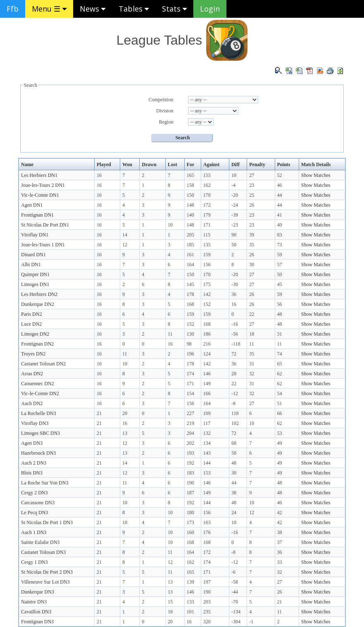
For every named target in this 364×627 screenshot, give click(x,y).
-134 (236, 612)
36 (234, 294)
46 (280, 185)
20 (125, 413)
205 (190, 235)
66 (280, 413)
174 (190, 374)
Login (210, 9)
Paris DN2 (31, 314)
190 (190, 483)
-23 (235, 225)
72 (234, 354)
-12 (235, 393)
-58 (235, 582)
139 (190, 582)
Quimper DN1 (35, 274)
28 (234, 374)
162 (207, 185)
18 (252, 334)
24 (234, 513)
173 (190, 522)
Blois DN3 (32, 473)
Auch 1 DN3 (34, 532)
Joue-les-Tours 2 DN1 (43, 185)
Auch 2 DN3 (34, 463)
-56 (235, 334)
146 (207, 374)
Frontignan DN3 (37, 622)
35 (252, 245)
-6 (233, 572)
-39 (235, 215)
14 (125, 235)
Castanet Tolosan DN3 (43, 552)
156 (207, 265)
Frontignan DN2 (37, 344)
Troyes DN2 (33, 354)
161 (190, 255)
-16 (235, 324)
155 (207, 175)
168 (190, 304)
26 (252, 205)
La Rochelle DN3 (39, 413)
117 (207, 423)
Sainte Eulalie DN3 (40, 542)
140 (190, 215)
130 (190, 334)
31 (280, 334)
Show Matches (316, 175)
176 (207, 532)
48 (280, 314)
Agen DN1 (32, 205)
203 (207, 602)
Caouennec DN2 (38, 384)
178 (190, 294)
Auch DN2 (32, 403)
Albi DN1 (31, 265)
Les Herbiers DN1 (39, 175)
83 (280, 235)
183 (190, 473)
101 (190, 612)
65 (280, 364)
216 (207, 344)
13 (125, 433)
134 (207, 443)
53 (280, 433)
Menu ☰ (49, 9)
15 (170, 602)
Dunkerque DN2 (38, 304)
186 (207, 334)
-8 (233, 403)
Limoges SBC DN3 (40, 433)
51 (280, 403)
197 (207, 582)
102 (235, 423)
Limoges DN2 (35, 334)
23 (252, 185)
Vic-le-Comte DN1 (40, 195)
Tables (134, 9)
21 (99, 413)
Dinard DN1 (33, 255)
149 (207, 384)
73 (280, 245)
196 (190, 354)
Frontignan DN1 (37, 215)
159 (207, 255)
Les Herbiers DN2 (39, 294)
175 (207, 284)
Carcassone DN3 (38, 503)
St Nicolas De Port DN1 (45, 225)
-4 (233, 185)
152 (207, 304)
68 (234, 443)
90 (234, 235)
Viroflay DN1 (35, 235)
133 (190, 602)
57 (280, 265)
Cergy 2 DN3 (34, 493)
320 (207, 622)
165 (190, 175)
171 (207, 225)
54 (280, 393)
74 (280, 354)
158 (190, 185)
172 (207, 205)
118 (235, 413)
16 (99, 175)
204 (190, 433)
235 (207, 612)
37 (280, 542)
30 (252, 265)
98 (189, 344)
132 (207, 433)
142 (207, 294)
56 (280, 304)
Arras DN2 (32, 374)
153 (207, 473)
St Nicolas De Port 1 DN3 (47, 522)
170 (207, 195)
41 (280, 215)
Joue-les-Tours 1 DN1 (43, 245)
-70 (235, 602)
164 (190, 265)
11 (170, 334)
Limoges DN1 (35, 284)
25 (252, 195)
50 (234, 245)
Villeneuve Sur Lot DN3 (45, 582)
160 (190, 532)
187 (190, 493)
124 (207, 354)
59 (280, 255)
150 (190, 195)
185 (190, 245)
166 (207, 393)
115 (207, 235)
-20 (235, 195)
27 (252, 175)
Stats (174, 9)
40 (280, 225)
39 (252, 235)
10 (234, 175)
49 (280, 443)
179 (207, 215)
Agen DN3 (32, 443)
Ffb (13, 9)
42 (280, 513)
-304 (236, 622)
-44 (235, 592)
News (93, 9)
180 (190, 513)
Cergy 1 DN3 (34, 562)
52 (280, 175)
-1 (251, 622)
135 (207, 245)
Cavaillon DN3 (36, 612)
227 (190, 413)
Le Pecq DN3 (34, 513)
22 (252, 314)
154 (190, 393)
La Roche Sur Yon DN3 (45, 483)
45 (280, 284)
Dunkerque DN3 (38, 592)
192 (190, 463)
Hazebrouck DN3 (38, 453)
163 (207, 522)
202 (190, 443)
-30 (235, 284)
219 (190, 423)
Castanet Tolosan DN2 (43, 364)
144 (207, 463)
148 (190, 205)
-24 (235, 205)
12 (125, 245)
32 (252, 374)
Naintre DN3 (34, 602)
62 (280, 374)
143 (207, 453)
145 (190, 284)
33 (280, 562)
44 (280, 195)
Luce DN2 (31, 324)
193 (190, 453)
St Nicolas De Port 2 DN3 (47, 572)
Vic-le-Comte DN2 (40, 393)
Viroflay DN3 (35, 423)
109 (207, 413)
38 (234, 493)
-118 (236, 344)
